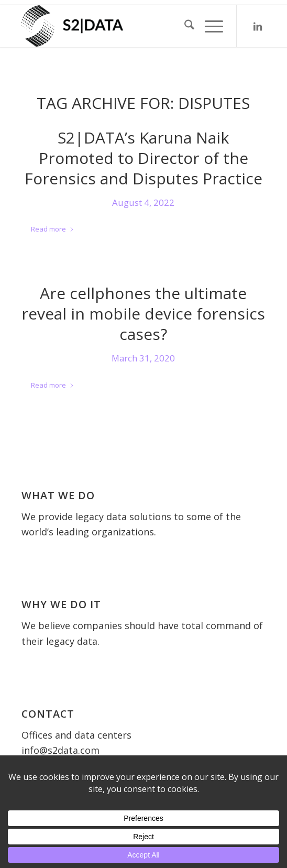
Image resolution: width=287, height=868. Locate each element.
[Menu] (209, 26)
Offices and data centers (76, 735)
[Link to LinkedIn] (258, 26)
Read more (53, 229)
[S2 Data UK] (119, 26)
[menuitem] (184, 26)
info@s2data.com (60, 750)
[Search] (184, 26)
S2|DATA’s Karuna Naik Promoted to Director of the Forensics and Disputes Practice (144, 158)
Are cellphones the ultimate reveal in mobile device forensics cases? (143, 314)
